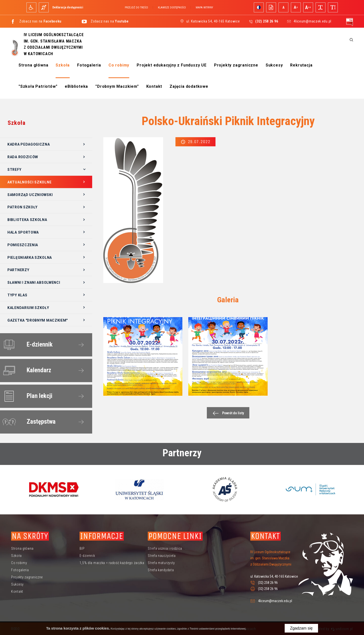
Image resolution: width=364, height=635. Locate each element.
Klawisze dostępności (172, 8)
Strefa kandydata (161, 570)
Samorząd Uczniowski (30, 195)
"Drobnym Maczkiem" (117, 86)
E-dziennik (27, 345)
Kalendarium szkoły (28, 308)
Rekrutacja (301, 65)
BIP (82, 548)
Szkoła (63, 65)
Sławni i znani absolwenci (34, 283)
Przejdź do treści (136, 8)
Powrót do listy (227, 413)
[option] (54, 489)
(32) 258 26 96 (268, 583)
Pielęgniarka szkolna (30, 258)
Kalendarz (26, 371)
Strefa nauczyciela (162, 556)
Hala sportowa (23, 232)
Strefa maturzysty (161, 563)
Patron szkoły (22, 207)
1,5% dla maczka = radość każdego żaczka (112, 563)
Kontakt (154, 86)
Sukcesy (274, 65)
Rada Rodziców (23, 157)
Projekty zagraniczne (236, 65)
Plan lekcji (26, 396)
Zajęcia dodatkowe (189, 86)
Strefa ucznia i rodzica (165, 548)
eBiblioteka (76, 86)
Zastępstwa (28, 422)
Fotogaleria (89, 65)
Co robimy (119, 65)
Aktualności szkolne (29, 182)
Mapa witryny (204, 8)
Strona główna (33, 65)
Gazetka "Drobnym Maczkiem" (38, 320)
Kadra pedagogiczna (29, 144)
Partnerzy (18, 270)
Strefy (14, 170)
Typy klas (17, 295)
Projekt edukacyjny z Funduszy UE (172, 65)
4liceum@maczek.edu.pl (312, 21)
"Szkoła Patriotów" (38, 86)
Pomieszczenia (23, 245)
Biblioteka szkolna (27, 220)
